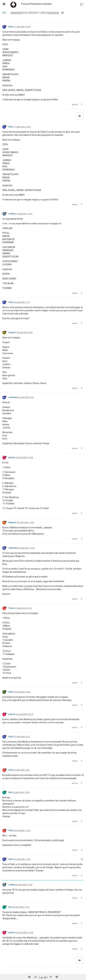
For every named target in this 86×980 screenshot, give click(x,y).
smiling (12, 214)
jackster (12, 458)
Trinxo (11, 608)
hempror (12, 332)
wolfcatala (13, 397)
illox (10, 792)
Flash (11, 27)
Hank (11, 692)
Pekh (11, 770)
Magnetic (12, 522)
